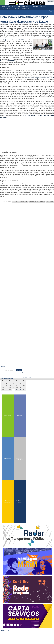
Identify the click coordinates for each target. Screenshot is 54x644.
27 (20, 390)
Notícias (36, 7)
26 (17, 390)
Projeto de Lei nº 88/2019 (13, 40)
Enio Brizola (15, 202)
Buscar (3, 366)
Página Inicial (6, 7)
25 (13, 390)
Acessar (51, 1)
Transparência (6, 8)
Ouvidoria (43, 7)
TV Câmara (16, 8)
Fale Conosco (25, 8)
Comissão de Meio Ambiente (37, 202)
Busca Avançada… (27, 373)
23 (7, 390)
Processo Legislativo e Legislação (22, 7)
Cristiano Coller (24, 202)
